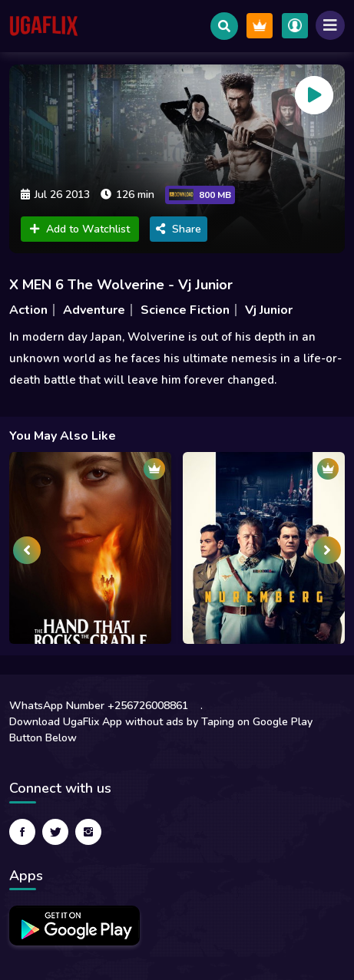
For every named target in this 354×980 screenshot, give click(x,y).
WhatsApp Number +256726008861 (99, 706)
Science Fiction (185, 310)
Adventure (94, 310)
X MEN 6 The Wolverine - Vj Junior (121, 285)
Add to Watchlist (80, 229)
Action (28, 310)
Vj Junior (269, 310)
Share (179, 229)
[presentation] (27, 550)
